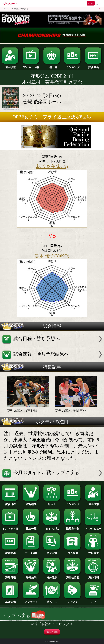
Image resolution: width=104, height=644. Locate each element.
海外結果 (31, 576)
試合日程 (10, 503)
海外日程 (10, 576)
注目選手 (94, 552)
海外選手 (52, 576)
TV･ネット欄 (31, 66)
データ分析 (31, 552)
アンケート (31, 601)
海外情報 (94, 576)
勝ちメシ (52, 601)
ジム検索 (73, 552)
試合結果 (31, 503)
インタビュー (94, 527)
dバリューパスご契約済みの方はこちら (17, 9)
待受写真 (52, 552)
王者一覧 (52, 66)
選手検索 (10, 66)
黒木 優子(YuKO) (52, 256)
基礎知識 (10, 601)
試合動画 (94, 66)
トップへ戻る (24, 615)
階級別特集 (73, 527)
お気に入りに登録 (52, 632)
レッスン (73, 601)
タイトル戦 (52, 527)
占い (94, 601)
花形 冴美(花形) (52, 167)
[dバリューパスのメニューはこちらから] (98, 4)
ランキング (73, 66)
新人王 (52, 503)
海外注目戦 (73, 576)
